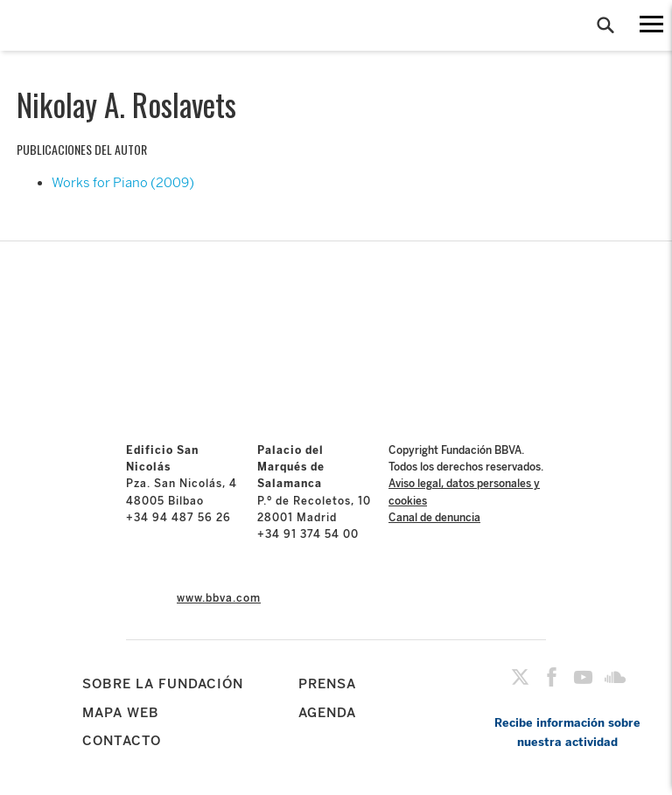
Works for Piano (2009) (123, 183)
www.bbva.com (219, 598)
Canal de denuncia (434, 518)
